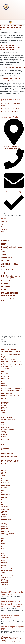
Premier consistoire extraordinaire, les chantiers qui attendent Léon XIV (12, 27)
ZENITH (4, 244)
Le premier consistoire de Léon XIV (12, 67)
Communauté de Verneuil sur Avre (10, 108)
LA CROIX (5, 284)
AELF (3, 252)
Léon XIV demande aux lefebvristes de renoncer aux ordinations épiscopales (12, 604)
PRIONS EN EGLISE (8, 296)
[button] (12, 225)
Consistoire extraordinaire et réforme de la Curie (10, 79)
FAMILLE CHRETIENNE (9, 293)
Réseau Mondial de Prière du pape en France (12, 248)
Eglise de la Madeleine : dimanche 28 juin (10, 617)
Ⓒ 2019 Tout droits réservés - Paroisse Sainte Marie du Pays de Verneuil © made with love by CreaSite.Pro (11, 639)
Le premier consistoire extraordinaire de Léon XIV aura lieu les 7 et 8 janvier (11, 48)
